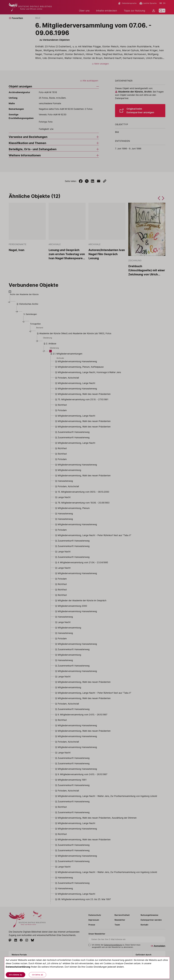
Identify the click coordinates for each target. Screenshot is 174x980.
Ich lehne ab (38, 975)
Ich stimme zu (16, 975)
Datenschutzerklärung (18, 967)
